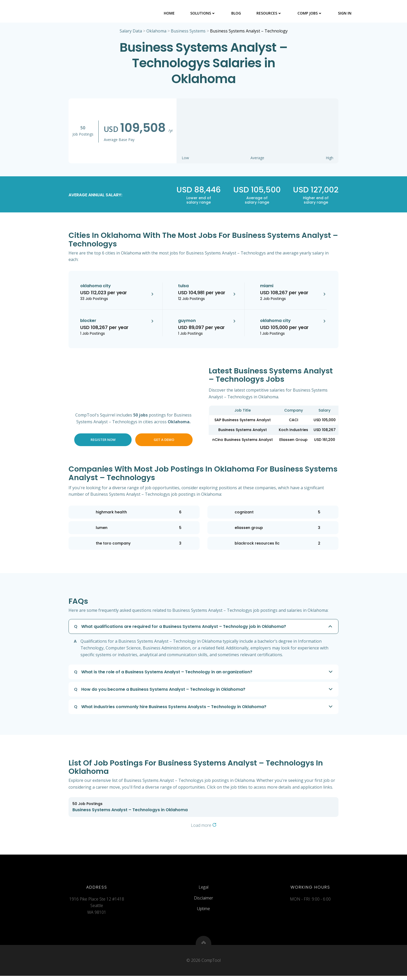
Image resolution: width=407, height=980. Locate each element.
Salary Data (131, 32)
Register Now (103, 440)
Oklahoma (156, 32)
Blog (236, 13)
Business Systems (188, 32)
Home (169, 13)
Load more (204, 826)
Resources (269, 13)
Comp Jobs (310, 13)
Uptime (203, 911)
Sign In (345, 13)
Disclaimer (203, 901)
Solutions (203, 13)
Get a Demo (164, 440)
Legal (203, 890)
